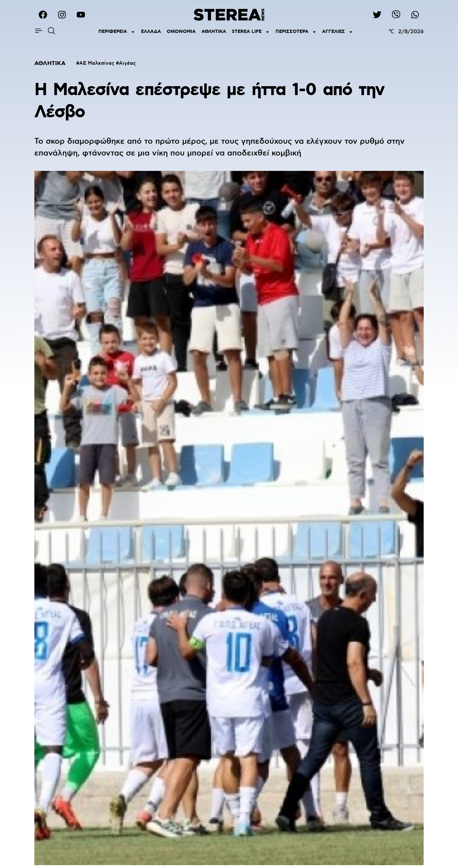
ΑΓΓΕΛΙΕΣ (338, 32)
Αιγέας (127, 63)
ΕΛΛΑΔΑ (151, 32)
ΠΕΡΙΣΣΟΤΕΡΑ (296, 32)
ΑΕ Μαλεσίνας (97, 63)
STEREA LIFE (251, 32)
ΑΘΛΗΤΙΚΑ (214, 32)
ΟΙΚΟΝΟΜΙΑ (181, 32)
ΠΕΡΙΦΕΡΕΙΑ (117, 32)
